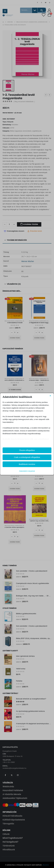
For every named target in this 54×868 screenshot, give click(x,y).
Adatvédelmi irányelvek (27, 471)
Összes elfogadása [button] (27, 450)
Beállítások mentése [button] (27, 464)
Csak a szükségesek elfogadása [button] (27, 457)
